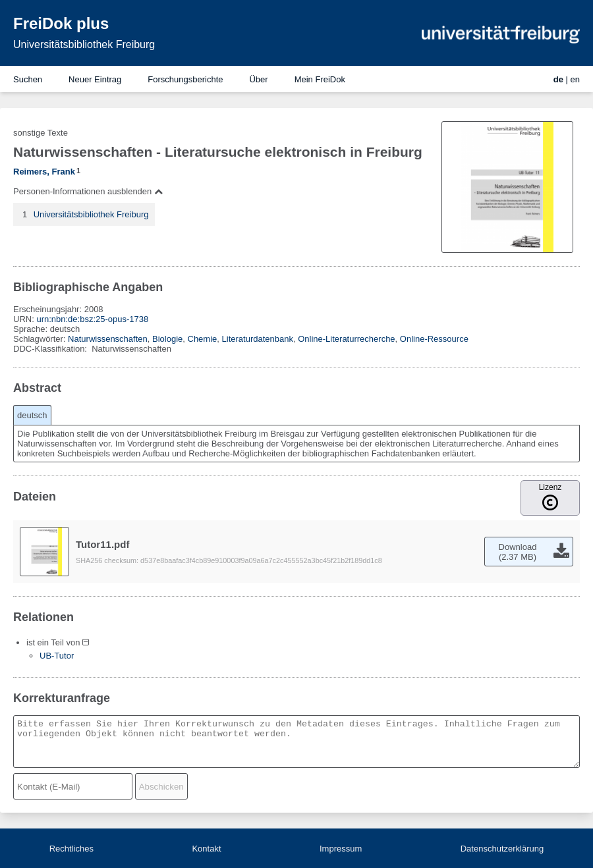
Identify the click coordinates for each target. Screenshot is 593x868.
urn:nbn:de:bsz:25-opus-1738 (92, 319)
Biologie (167, 339)
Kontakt (206, 849)
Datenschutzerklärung (502, 849)
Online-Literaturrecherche (346, 339)
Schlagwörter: (41, 339)
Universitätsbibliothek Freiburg (84, 44)
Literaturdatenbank (258, 339)
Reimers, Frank (44, 172)
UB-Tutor (57, 656)
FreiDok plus (61, 23)
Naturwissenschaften (108, 339)
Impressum (341, 849)
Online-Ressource (434, 339)
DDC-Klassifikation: (51, 349)
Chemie (203, 339)
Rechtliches (71, 849)
